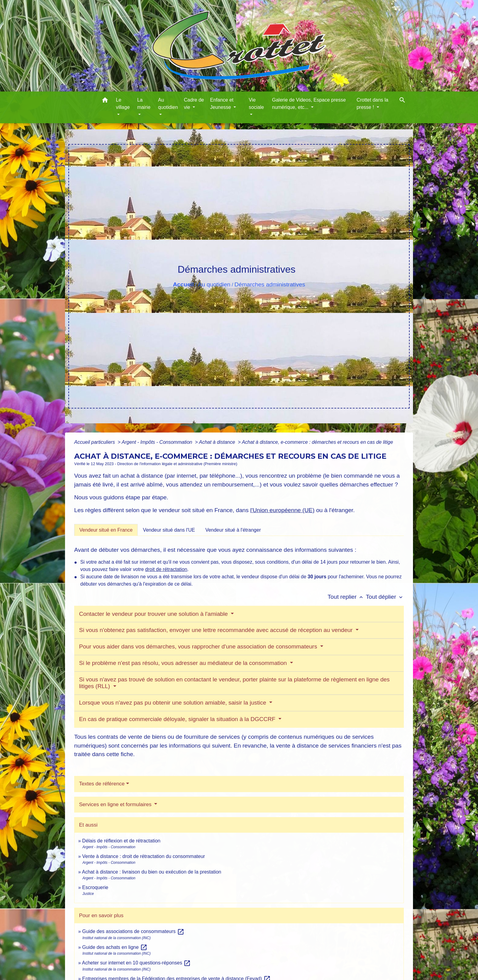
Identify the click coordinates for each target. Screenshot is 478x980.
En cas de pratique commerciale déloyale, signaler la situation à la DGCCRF (178, 719)
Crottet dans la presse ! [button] (372, 104)
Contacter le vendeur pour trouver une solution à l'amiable (154, 614)
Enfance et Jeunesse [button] (222, 104)
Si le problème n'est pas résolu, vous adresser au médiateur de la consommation (184, 663)
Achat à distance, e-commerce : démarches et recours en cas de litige (317, 442)
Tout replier (347, 597)
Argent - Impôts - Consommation (158, 442)
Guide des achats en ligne (115, 947)
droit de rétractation (166, 569)
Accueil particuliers (95, 442)
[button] (105, 101)
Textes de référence (102, 784)
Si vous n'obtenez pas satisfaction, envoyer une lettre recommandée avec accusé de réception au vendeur (217, 630)
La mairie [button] (144, 104)
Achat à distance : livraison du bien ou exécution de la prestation (151, 872)
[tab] (106, 530)
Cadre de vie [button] (194, 104)
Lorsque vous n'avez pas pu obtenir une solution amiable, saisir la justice (173, 703)
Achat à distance (218, 442)
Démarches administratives (270, 284)
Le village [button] (123, 104)
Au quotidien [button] (168, 104)
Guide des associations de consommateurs (133, 931)
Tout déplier (385, 597)
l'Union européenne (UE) (282, 510)
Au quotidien (214, 284)
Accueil (183, 284)
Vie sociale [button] (256, 104)
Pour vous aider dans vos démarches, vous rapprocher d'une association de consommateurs (199, 646)
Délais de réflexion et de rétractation (121, 841)
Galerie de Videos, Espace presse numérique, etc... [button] (309, 104)
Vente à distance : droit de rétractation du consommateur (143, 856)
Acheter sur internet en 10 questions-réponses (136, 963)
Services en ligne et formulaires (116, 804)
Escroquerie (95, 887)
